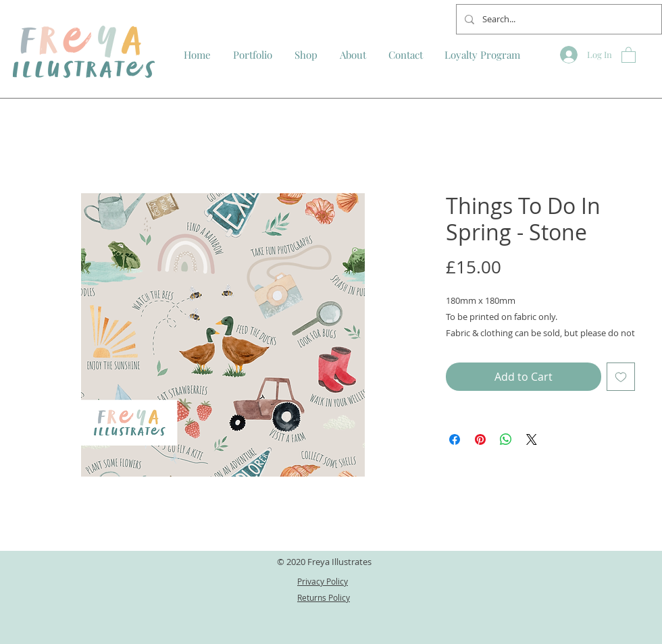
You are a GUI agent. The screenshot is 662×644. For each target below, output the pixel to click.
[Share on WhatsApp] (506, 439)
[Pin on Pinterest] (480, 439)
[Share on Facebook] (455, 439)
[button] (629, 54)
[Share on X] (532, 439)
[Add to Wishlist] (621, 377)
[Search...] (558, 19)
